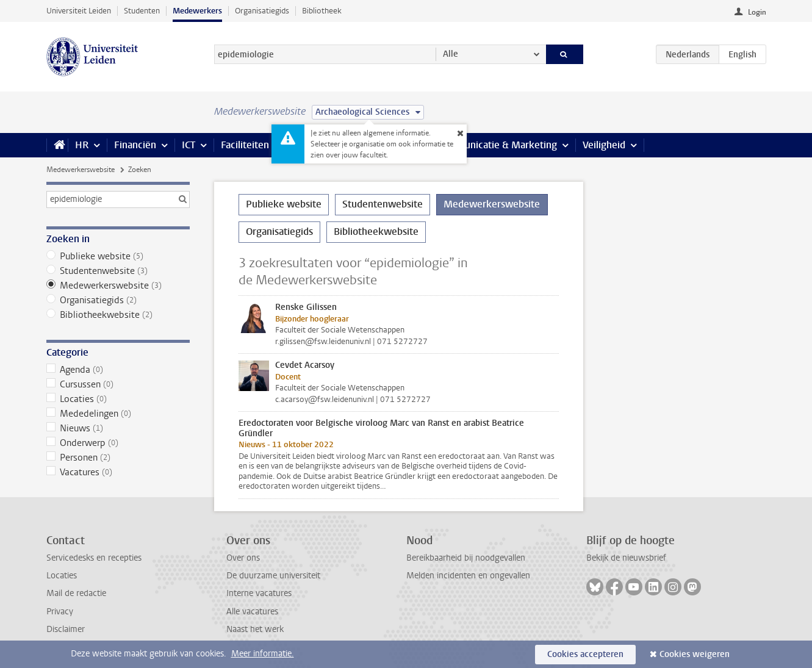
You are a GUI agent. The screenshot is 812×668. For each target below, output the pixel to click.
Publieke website (118, 256)
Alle (451, 54)
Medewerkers (197, 11)
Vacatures (118, 472)
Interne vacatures (259, 593)
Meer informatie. (263, 654)
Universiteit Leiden (79, 11)
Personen (118, 458)
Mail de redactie (76, 593)
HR (82, 145)
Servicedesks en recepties (94, 558)
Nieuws (118, 428)
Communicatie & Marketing (498, 145)
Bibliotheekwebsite (118, 315)
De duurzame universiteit (273, 576)
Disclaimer (66, 629)
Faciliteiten (245, 145)
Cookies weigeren (695, 654)
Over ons (243, 558)
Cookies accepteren (585, 654)
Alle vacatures (252, 612)
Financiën (135, 145)
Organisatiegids (262, 11)
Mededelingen (118, 414)
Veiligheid (604, 145)
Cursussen (118, 384)
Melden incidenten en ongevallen (468, 576)
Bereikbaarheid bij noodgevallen (466, 558)
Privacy (60, 612)
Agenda (118, 370)
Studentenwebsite (118, 271)
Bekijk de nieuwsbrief (626, 558)
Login (757, 12)
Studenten (142, 11)
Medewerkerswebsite (81, 170)
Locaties (118, 399)
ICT (189, 145)
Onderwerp (118, 443)
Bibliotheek (322, 11)
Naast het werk (255, 629)
